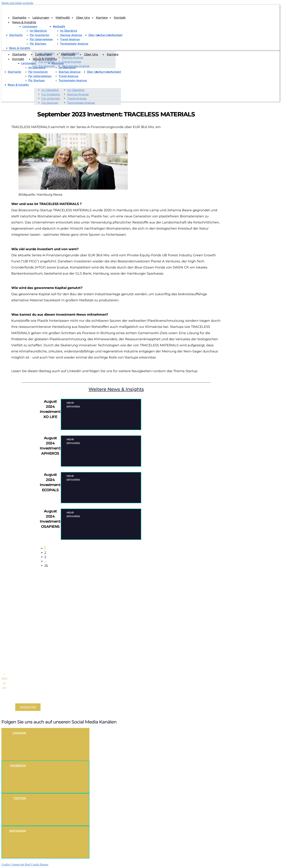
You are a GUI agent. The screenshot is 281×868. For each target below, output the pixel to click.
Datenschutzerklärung (41, 700)
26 (47, 566)
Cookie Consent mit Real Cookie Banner (25, 865)
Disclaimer (8, 700)
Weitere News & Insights (116, 389)
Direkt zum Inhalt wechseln (17, 3)
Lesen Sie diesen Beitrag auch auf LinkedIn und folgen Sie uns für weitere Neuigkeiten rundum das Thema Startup (104, 371)
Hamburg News (49, 195)
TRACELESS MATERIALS (72, 210)
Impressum (21, 700)
